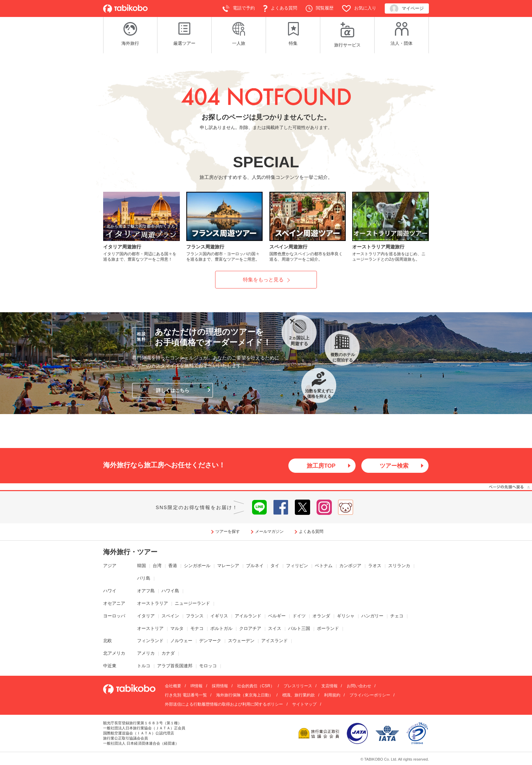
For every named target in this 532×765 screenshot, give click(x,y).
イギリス (219, 616)
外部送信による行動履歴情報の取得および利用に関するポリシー (224, 705)
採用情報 (220, 687)
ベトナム (324, 566)
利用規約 (332, 696)
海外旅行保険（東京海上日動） (245, 696)
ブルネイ (255, 566)
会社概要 (173, 687)
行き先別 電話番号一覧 (186, 696)
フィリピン (297, 566)
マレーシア (228, 566)
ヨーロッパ (114, 616)
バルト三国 (299, 629)
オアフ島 (146, 591)
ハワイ (110, 591)
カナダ (168, 654)
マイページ (407, 9)
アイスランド (274, 641)
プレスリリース (298, 687)
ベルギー (277, 616)
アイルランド (248, 616)
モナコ (197, 629)
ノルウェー (181, 641)
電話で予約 (239, 8)
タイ (275, 566)
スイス (275, 629)
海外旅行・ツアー (130, 553)
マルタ (177, 629)
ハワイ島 (170, 591)
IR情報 (196, 687)
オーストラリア (153, 604)
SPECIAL (266, 162)
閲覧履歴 (320, 8)
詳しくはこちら (173, 390)
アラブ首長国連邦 (175, 666)
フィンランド (150, 641)
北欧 (108, 641)
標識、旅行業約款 (299, 696)
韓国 (141, 566)
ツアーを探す (228, 532)
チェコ (397, 616)
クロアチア (250, 629)
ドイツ (299, 616)
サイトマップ (304, 705)
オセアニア (114, 604)
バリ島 (144, 579)
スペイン (170, 616)
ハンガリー (372, 616)
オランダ (321, 616)
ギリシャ (346, 616)
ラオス (375, 566)
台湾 (157, 566)
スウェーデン (241, 641)
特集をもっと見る (263, 279)
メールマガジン (269, 532)
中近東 (110, 666)
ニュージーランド (192, 604)
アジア (110, 566)
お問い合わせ (359, 687)
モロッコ (208, 666)
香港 (173, 566)
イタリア (146, 616)
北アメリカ (114, 654)
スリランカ (399, 566)
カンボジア (350, 566)
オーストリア (150, 629)
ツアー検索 (394, 466)
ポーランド (328, 629)
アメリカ (146, 654)
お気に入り (359, 8)
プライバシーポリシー (370, 696)
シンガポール (197, 566)
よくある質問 (280, 8)
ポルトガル (221, 629)
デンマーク (210, 641)
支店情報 (329, 687)
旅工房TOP (321, 466)
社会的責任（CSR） (256, 687)
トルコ (144, 666)
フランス (195, 616)
